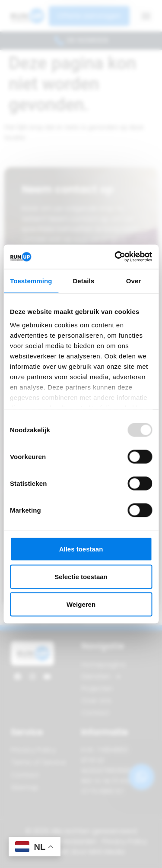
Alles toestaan (81, 549)
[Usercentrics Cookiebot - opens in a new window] (115, 257)
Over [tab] (134, 280)
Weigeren (81, 604)
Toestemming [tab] (31, 280)
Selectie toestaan (81, 576)
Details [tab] (83, 280)
